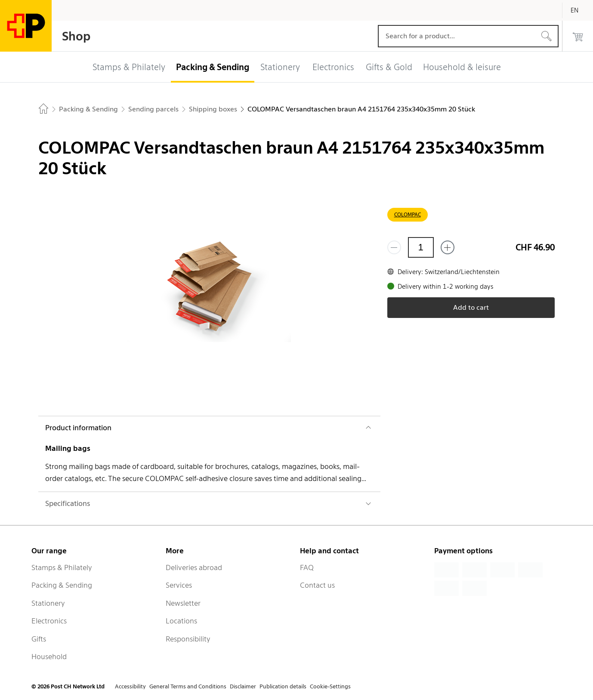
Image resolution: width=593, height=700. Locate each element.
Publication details (283, 686)
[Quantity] (421, 247)
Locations (181, 621)
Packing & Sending (62, 585)
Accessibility (130, 686)
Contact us (317, 585)
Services (179, 585)
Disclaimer (243, 686)
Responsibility (188, 639)
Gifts (39, 639)
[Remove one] (394, 247)
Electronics (49, 621)
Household (49, 657)
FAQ (307, 567)
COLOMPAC (408, 214)
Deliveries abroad (194, 567)
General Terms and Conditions (188, 686)
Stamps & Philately (62, 567)
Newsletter (183, 603)
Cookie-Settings (330, 686)
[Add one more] (448, 247)
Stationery (48, 603)
